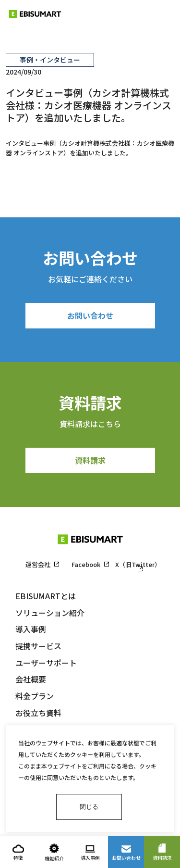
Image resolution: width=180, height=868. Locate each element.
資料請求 (90, 460)
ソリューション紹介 (50, 613)
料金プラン (35, 696)
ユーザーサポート (46, 663)
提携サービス (38, 646)
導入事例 (31, 629)
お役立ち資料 (38, 713)
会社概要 (31, 679)
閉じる (89, 807)
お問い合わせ (90, 315)
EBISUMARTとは (46, 596)
